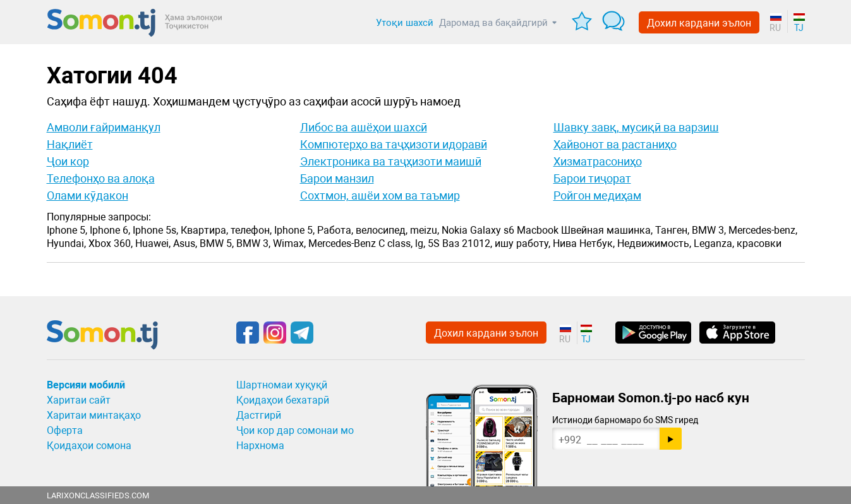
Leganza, (714, 243)
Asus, (185, 243)
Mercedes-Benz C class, (360, 243)
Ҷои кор (68, 161)
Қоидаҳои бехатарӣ (283, 400)
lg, (420, 243)
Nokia (455, 230)
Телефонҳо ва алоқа (101, 178)
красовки (759, 243)
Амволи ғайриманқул (104, 127)
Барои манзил (337, 178)
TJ (799, 28)
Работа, (335, 230)
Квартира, (204, 230)
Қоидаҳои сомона (89, 446)
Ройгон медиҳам (597, 195)
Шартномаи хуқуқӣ (282, 385)
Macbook (538, 230)
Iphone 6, (110, 230)
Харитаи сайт (79, 400)
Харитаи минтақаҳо (94, 415)
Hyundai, (66, 243)
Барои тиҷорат (592, 178)
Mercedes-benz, (763, 230)
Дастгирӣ (259, 415)
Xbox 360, (111, 243)
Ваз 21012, (467, 243)
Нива (565, 243)
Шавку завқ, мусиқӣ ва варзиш (636, 127)
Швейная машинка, (607, 230)
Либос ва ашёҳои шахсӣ (364, 127)
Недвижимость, (654, 243)
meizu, (425, 230)
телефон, (251, 230)
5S (434, 243)
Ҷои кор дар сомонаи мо (295, 430)
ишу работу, (522, 243)
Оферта (65, 430)
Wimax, (289, 243)
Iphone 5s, (155, 230)
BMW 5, (217, 243)
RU (775, 28)
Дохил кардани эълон (699, 23)
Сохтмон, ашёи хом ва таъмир (380, 195)
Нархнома (260, 446)
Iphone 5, (67, 230)
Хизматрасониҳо (598, 161)
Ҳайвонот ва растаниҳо (615, 144)
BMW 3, (709, 230)
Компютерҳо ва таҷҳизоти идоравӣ (394, 144)
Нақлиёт (70, 144)
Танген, (672, 230)
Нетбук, (597, 243)
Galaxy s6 (492, 230)
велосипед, (382, 230)
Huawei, (153, 243)
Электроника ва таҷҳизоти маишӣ (391, 161)
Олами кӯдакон (88, 195)
